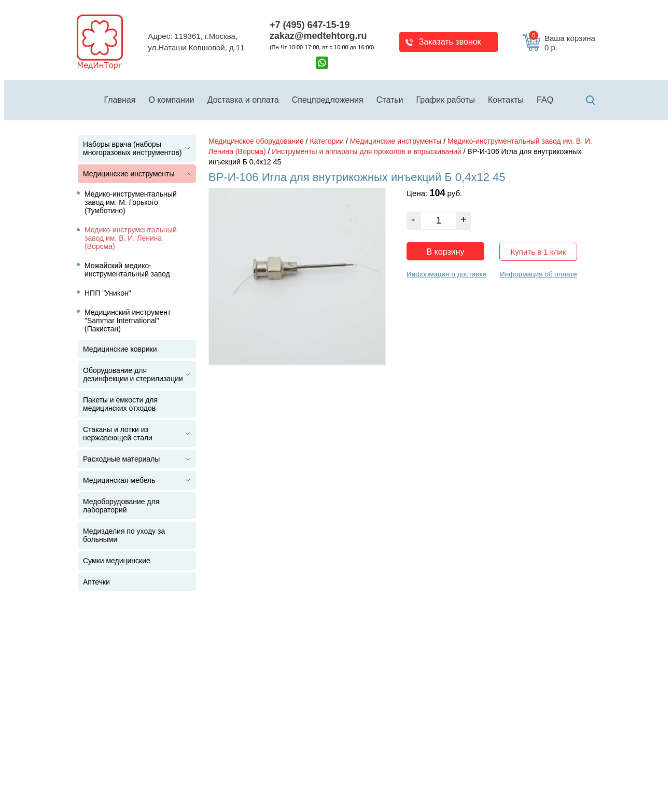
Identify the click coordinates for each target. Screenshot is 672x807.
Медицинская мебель (119, 480)
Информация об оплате (538, 274)
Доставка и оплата (243, 100)
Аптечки (96, 582)
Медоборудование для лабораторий (121, 506)
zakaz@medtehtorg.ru (318, 36)
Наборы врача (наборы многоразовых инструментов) (132, 148)
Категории (327, 141)
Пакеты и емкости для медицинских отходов (120, 404)
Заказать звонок (450, 42)
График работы (446, 100)
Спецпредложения (328, 100)
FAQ (545, 100)
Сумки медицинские (117, 561)
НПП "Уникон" (108, 293)
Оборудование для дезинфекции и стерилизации (133, 374)
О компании (171, 100)
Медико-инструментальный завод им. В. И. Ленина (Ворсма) (131, 238)
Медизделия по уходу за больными (124, 535)
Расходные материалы (121, 459)
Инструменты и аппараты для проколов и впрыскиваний (366, 151)
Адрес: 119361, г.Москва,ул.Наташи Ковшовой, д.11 (196, 42)
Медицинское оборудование (256, 141)
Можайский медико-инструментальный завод (127, 270)
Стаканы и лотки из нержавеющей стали (118, 434)
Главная (120, 100)
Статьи (390, 100)
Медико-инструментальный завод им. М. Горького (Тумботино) (131, 202)
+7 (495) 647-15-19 (310, 25)
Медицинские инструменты (129, 174)
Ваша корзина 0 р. (562, 43)
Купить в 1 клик (538, 252)
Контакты (506, 100)
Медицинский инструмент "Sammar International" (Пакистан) (128, 321)
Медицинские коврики (120, 349)
